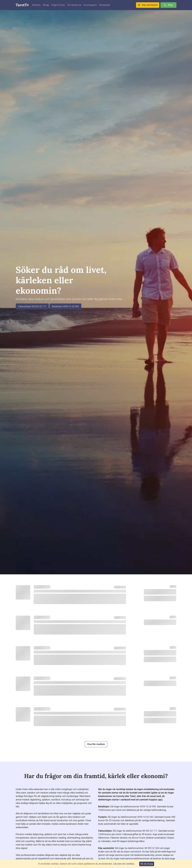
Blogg (46, 5)
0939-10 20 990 (148, 807)
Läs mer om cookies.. (124, 864)
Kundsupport (90, 5)
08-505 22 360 (152, 848)
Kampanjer (105, 5)
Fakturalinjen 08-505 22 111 (32, 306)
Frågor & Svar (58, 5)
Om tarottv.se (74, 5)
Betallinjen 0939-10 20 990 (65, 306)
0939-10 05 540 (145, 817)
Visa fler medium (96, 744)
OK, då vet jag (147, 864)
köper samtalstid (132, 852)
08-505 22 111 (150, 831)
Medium (36, 5)
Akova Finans (139, 838)
